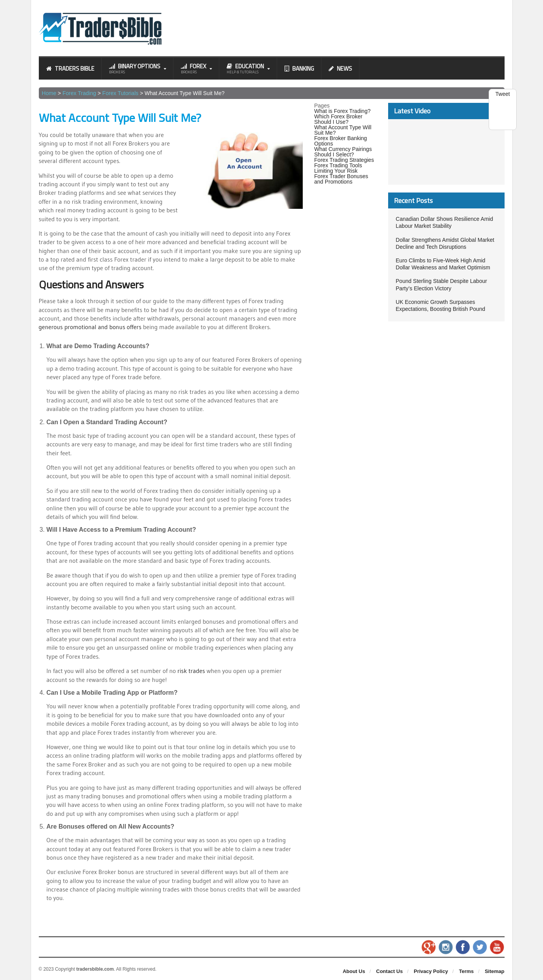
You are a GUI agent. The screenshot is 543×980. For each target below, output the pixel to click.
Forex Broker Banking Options (341, 141)
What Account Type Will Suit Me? (343, 130)
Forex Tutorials (120, 93)
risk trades (191, 670)
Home (49, 93)
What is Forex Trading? (343, 111)
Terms (467, 971)
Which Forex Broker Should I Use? (338, 119)
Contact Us (389, 971)
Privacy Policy (431, 971)
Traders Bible (70, 69)
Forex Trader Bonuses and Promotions (341, 179)
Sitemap (495, 971)
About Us (354, 971)
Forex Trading (79, 93)
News (340, 69)
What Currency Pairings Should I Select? (343, 152)
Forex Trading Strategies (344, 160)
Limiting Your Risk (336, 171)
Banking (299, 69)
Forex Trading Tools (338, 165)
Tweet (502, 94)
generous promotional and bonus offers (91, 327)
